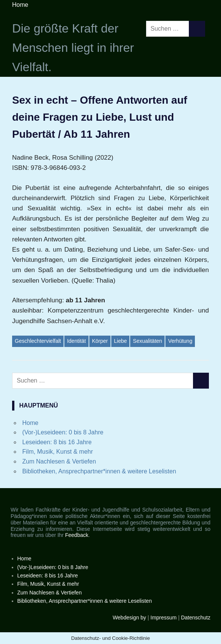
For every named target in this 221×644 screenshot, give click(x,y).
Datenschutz (196, 618)
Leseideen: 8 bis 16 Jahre (57, 442)
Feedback (77, 535)
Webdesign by (129, 618)
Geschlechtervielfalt (38, 341)
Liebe (120, 341)
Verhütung (180, 341)
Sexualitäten (147, 341)
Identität (76, 341)
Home (20, 5)
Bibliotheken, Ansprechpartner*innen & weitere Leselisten (99, 471)
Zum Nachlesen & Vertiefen (59, 461)
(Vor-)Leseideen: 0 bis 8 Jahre (63, 432)
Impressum (164, 618)
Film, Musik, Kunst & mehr (58, 452)
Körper (100, 341)
